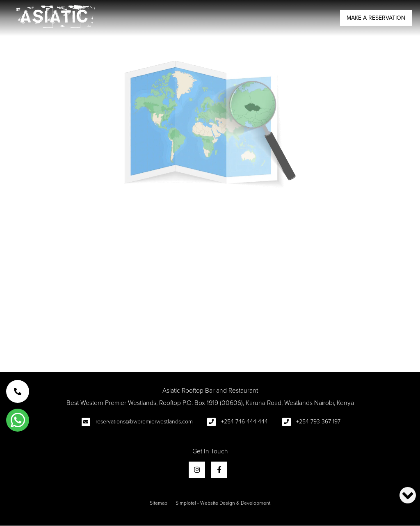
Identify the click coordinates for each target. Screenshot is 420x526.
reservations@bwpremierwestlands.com (144, 422)
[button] (18, 391)
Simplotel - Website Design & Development (223, 503)
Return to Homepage (210, 331)
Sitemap (159, 503)
